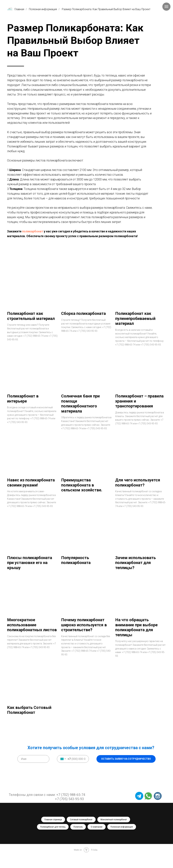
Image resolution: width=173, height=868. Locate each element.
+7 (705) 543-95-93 (69, 811)
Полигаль (78, 839)
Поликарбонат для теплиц (53, 839)
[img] (158, 808)
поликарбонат (33, 231)
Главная (16, 9)
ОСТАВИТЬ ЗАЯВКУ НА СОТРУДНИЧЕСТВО (126, 771)
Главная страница (53, 832)
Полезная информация (43, 9)
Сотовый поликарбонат (81, 832)
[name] (33, 771)
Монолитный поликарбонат (114, 832)
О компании (97, 839)
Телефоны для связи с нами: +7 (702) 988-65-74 (47, 807)
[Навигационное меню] (166, 7)
